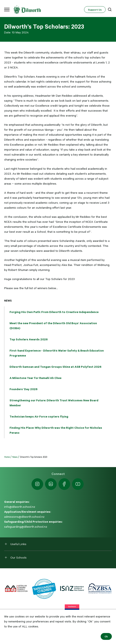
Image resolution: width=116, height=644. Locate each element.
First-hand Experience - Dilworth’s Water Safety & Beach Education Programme (57, 353)
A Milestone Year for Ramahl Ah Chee (35, 378)
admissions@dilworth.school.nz (24, 517)
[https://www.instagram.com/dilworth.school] (37, 484)
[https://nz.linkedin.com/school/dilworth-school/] (51, 484)
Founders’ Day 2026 (24, 389)
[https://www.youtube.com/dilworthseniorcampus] (78, 484)
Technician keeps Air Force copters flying (39, 416)
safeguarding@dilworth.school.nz (26, 527)
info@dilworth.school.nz (20, 507)
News (8, 301)
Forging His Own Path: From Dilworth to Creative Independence (54, 312)
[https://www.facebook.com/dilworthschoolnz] (64, 484)
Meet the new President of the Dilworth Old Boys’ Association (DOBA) (53, 326)
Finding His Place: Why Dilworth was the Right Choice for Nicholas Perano (56, 430)
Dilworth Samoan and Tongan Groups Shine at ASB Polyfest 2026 (56, 367)
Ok (106, 636)
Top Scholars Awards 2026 (29, 339)
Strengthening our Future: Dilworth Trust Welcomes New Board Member (54, 403)
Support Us (95, 10)
